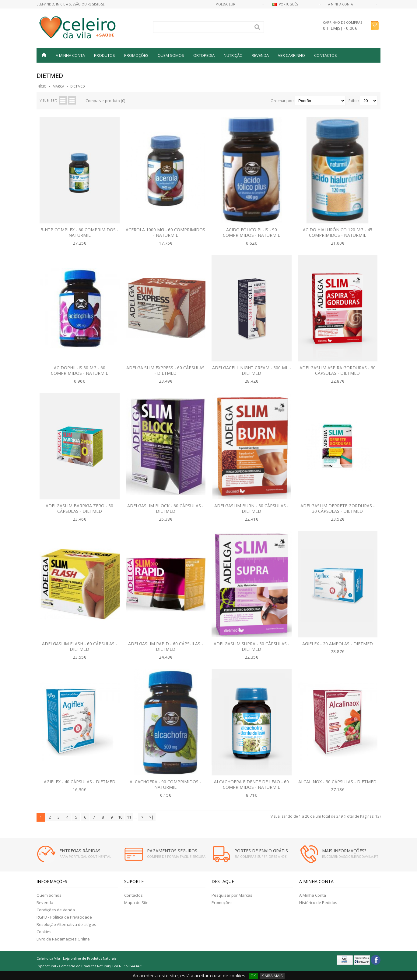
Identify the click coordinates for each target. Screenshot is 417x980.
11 (129, 817)
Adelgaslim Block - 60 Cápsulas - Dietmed (165, 508)
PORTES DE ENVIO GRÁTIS (261, 851)
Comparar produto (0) (105, 101)
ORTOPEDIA (204, 55)
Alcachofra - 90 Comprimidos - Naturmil (165, 784)
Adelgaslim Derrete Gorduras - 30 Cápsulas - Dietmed (338, 508)
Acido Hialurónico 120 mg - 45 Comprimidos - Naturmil (338, 232)
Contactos (326, 55)
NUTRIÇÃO (233, 55)
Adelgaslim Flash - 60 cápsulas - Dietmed (80, 646)
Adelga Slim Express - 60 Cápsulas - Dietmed (165, 370)
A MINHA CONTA (70, 55)
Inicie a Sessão (68, 4)
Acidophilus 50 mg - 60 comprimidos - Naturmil (79, 370)
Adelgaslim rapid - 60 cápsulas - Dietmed (166, 646)
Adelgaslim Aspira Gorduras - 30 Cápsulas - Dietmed (338, 370)
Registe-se (96, 4)
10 (120, 817)
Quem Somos (49, 895)
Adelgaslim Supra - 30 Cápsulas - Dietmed (252, 646)
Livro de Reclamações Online (63, 939)
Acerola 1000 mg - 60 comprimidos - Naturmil (165, 232)
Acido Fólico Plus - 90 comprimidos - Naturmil (251, 232)
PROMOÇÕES (136, 55)
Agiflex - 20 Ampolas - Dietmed (338, 644)
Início (42, 86)
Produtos (105, 55)
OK (253, 976)
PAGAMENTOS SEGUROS (172, 851)
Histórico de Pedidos (318, 902)
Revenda (45, 902)
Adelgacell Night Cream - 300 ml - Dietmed (252, 370)
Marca (58, 86)
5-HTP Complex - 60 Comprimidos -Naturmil (80, 232)
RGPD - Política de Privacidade (64, 917)
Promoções (222, 902)
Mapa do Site (136, 902)
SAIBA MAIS (272, 976)
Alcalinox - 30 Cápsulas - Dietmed (337, 782)
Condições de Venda (56, 910)
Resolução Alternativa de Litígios (66, 924)
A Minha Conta (313, 895)
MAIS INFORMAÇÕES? (344, 851)
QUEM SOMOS (171, 55)
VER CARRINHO (291, 55)
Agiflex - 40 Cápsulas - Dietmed (80, 782)
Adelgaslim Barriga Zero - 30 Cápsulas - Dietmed (79, 508)
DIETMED (78, 86)
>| (151, 817)
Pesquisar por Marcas (232, 895)
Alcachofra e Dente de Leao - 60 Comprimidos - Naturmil (251, 784)
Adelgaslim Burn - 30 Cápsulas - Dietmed (251, 508)
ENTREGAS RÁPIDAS (80, 851)
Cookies (44, 932)
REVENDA (260, 55)
